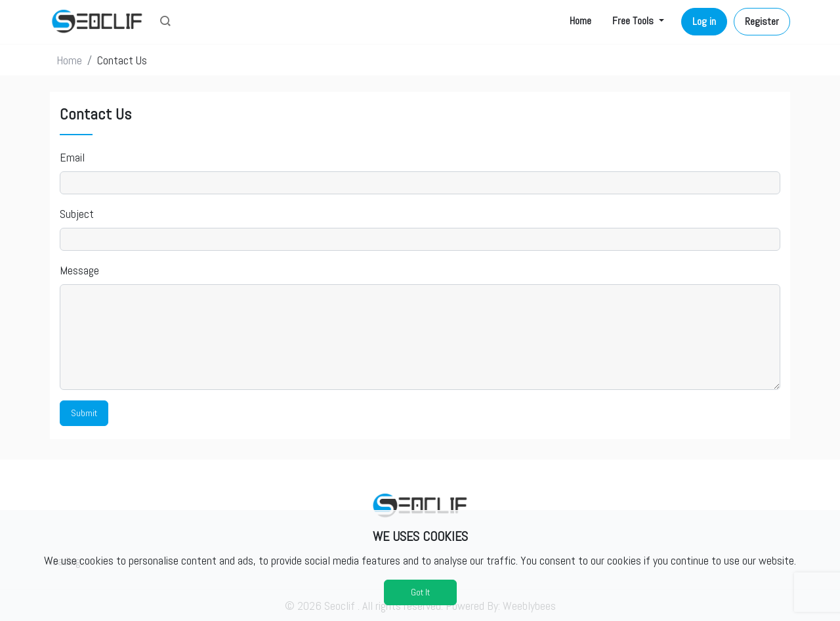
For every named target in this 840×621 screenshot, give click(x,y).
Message (79, 270)
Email (72, 157)
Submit (84, 413)
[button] (165, 22)
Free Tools (634, 21)
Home (580, 21)
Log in (704, 21)
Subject (77, 214)
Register (762, 21)
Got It (420, 592)
